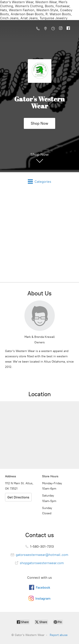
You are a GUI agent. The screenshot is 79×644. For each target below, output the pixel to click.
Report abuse (59, 635)
